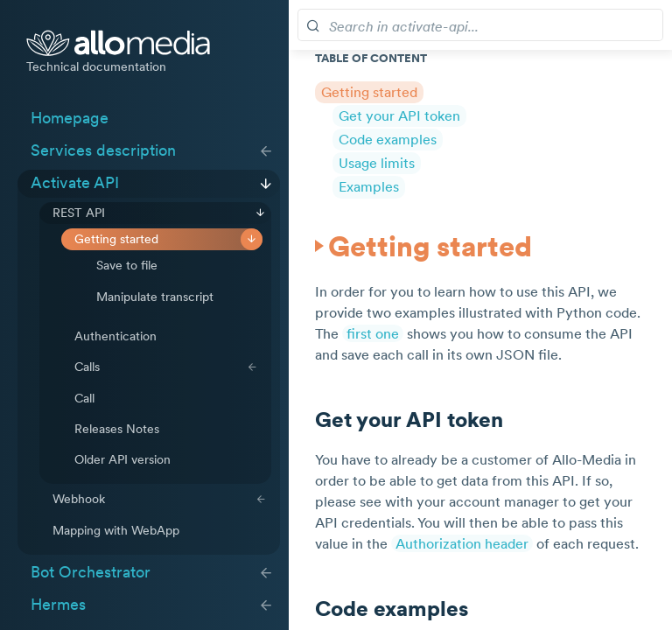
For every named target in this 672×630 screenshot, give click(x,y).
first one (373, 333)
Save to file (127, 265)
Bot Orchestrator (91, 572)
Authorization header (462, 543)
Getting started (116, 239)
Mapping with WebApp (116, 530)
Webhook (79, 499)
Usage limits (377, 163)
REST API (79, 213)
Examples (369, 186)
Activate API (75, 183)
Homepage (70, 118)
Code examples (388, 139)
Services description (103, 150)
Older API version (122, 459)
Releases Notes (117, 429)
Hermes (58, 605)
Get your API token (399, 115)
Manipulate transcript (155, 297)
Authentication (115, 336)
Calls (87, 367)
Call (84, 398)
